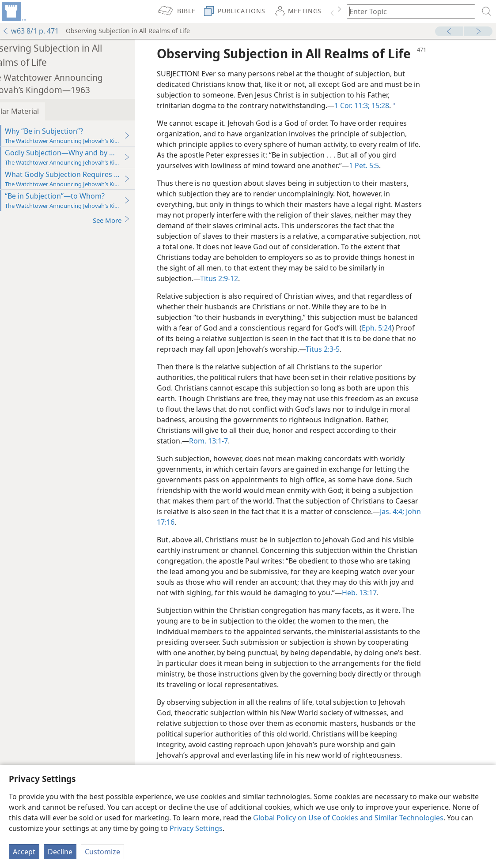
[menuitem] (13, 11)
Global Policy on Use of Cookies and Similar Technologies (348, 818)
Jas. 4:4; (412, 511)
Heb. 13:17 (379, 593)
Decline (60, 852)
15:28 (399, 105)
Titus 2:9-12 (239, 278)
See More (131, 220)
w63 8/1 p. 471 (30, 31)
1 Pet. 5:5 (384, 165)
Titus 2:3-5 (343, 349)
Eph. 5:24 (397, 328)
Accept (24, 852)
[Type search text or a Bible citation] (407, 11)
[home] (13, 11)
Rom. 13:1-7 (228, 441)
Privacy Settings (196, 828)
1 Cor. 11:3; (372, 105)
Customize (102, 852)
